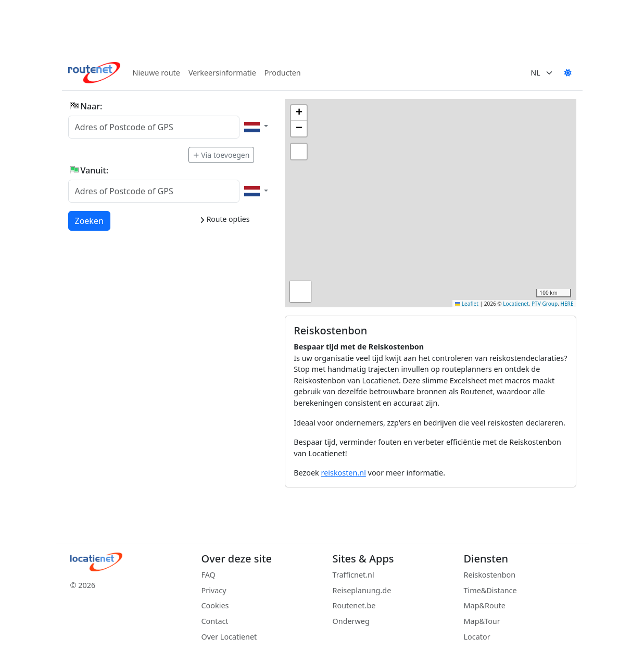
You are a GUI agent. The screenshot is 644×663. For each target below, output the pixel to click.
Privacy (214, 590)
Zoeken (90, 220)
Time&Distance (490, 590)
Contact (215, 621)
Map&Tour (482, 621)
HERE (567, 304)
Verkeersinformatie (222, 73)
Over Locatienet (229, 637)
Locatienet (516, 304)
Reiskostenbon (490, 575)
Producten (283, 73)
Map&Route (485, 605)
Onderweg (351, 621)
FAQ (209, 575)
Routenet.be (354, 605)
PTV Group (545, 304)
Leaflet (467, 304)
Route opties (225, 219)
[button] (299, 113)
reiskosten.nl (344, 473)
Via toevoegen (221, 155)
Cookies (215, 605)
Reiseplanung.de (362, 590)
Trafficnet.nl (353, 575)
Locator (477, 637)
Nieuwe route (156, 73)
